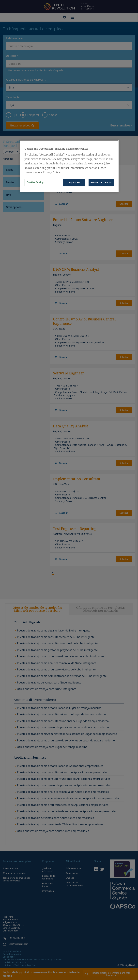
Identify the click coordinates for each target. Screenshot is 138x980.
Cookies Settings (36, 182)
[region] (69, 166)
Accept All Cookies (101, 182)
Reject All (74, 182)
